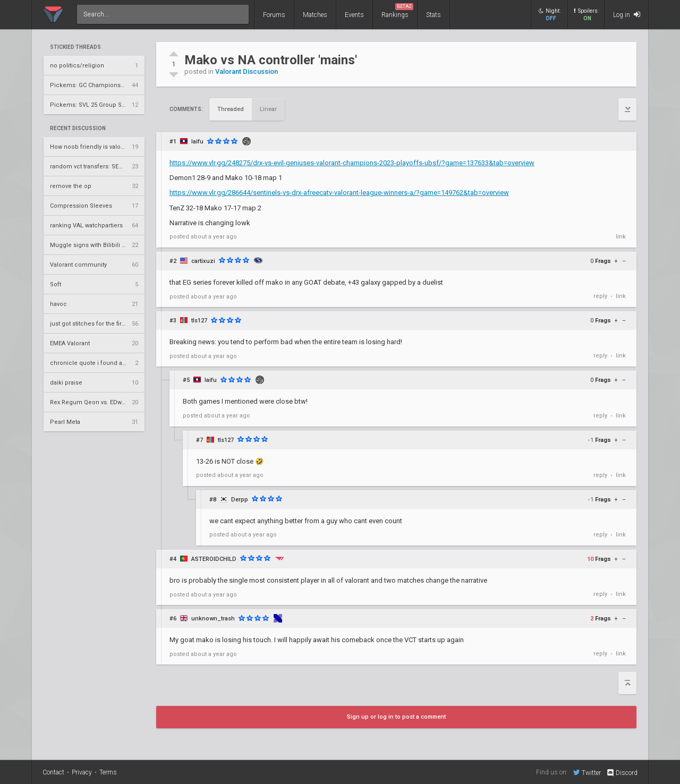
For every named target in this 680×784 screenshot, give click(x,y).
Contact (53, 772)
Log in (627, 15)
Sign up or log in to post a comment (396, 717)
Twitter (587, 772)
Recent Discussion (78, 129)
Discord (622, 773)
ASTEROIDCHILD (214, 559)
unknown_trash (213, 619)
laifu (197, 142)
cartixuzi (203, 261)
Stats (433, 15)
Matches (315, 15)
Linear (268, 109)
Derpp (240, 500)
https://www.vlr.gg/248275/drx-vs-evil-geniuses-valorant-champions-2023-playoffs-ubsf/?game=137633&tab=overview (352, 163)
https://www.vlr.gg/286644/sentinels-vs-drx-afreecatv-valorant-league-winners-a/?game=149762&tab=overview (339, 193)
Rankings (397, 11)
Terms (108, 772)
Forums (274, 15)
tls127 (199, 321)
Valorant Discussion (246, 71)
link (621, 237)
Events (354, 15)
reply (600, 296)
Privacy (82, 772)
